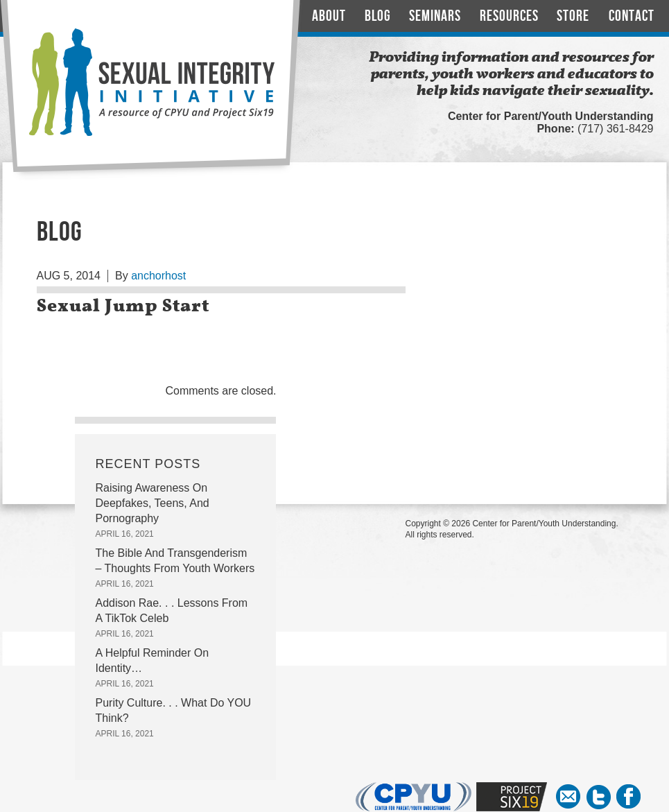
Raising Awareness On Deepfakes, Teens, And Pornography (153, 503)
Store (573, 16)
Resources (509, 16)
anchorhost (158, 276)
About (329, 16)
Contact (632, 16)
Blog (378, 16)
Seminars (435, 16)
